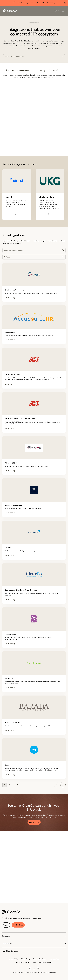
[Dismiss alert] (65, 3)
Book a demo (34, 822)
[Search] (62, 57)
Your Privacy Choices (23, 962)
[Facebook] (34, 969)
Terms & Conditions (40, 959)
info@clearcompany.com (38, 973)
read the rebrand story (47, 3)
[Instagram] (38, 969)
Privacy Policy (25, 959)
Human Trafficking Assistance (43, 962)
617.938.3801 (52, 973)
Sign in (6, 925)
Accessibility (14, 959)
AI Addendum (54, 959)
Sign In (57, 11)
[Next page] (63, 785)
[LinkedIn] (30, 969)
